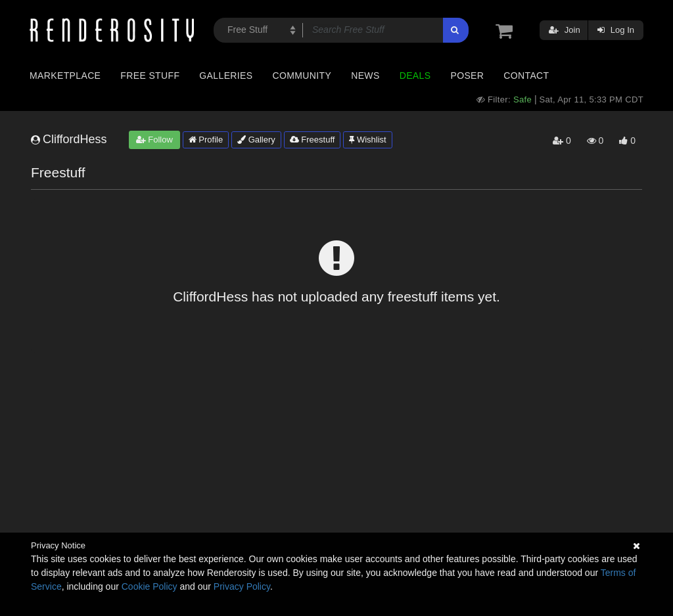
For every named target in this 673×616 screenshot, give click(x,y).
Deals (415, 76)
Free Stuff (150, 76)
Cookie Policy (150, 586)
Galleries (226, 76)
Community (302, 76)
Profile (206, 140)
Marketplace (65, 76)
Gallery (256, 140)
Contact (526, 76)
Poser (467, 76)
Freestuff (313, 140)
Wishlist (367, 140)
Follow (154, 140)
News (365, 76)
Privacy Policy (242, 586)
